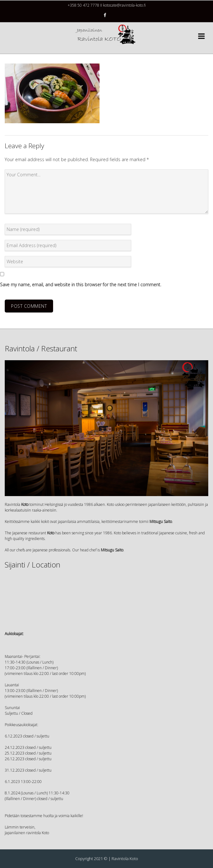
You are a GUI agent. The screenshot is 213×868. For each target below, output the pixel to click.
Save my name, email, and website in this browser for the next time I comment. (81, 285)
